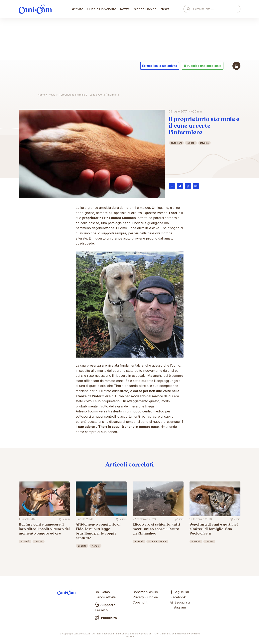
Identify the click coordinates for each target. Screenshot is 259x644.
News (165, 81)
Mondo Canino (145, 81)
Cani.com (36, 81)
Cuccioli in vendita (102, 81)
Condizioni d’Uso (145, 592)
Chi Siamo (102, 592)
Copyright (140, 602)
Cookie (153, 597)
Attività (78, 81)
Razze (125, 81)
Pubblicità (106, 618)
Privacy (138, 597)
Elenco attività (105, 597)
